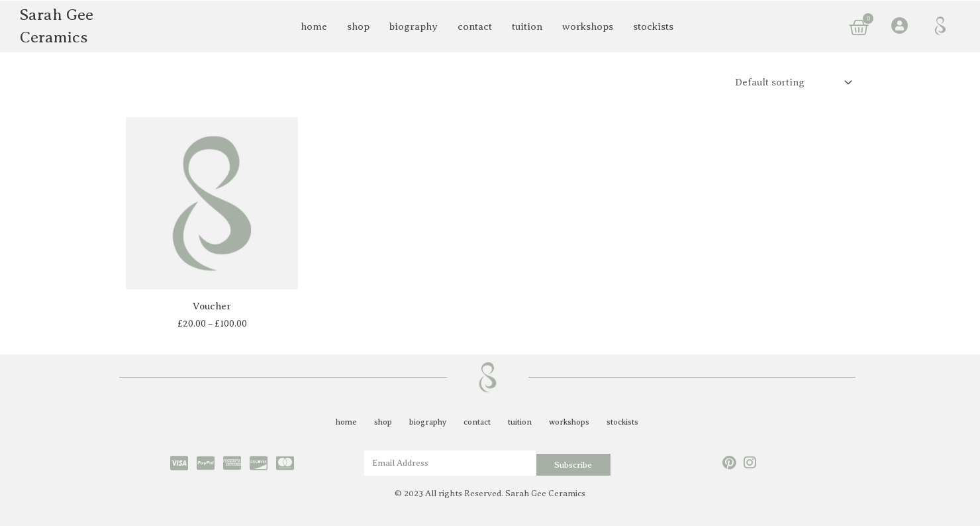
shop (358, 26)
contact (475, 26)
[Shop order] (790, 82)
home (314, 26)
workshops (588, 26)
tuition (527, 26)
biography (414, 26)
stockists (653, 26)
